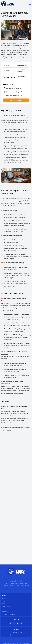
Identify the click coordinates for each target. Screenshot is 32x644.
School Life (5, 612)
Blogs (4, 601)
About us (5, 598)
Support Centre (6, 606)
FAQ (3, 604)
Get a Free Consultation (16, 100)
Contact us (5, 609)
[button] (30, 4)
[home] (7, 4)
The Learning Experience (9, 614)
